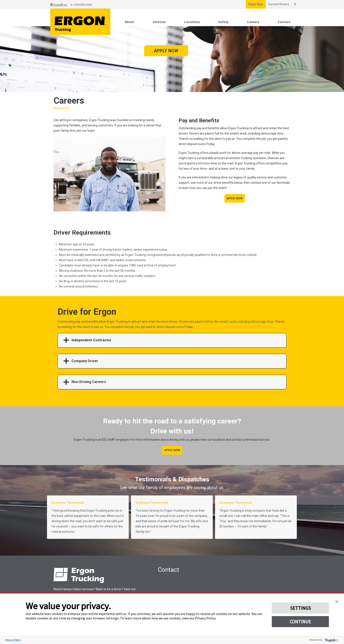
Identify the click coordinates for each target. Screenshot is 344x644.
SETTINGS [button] (300, 608)
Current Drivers (279, 4)
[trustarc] (331, 640)
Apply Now (256, 4)
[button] (337, 601)
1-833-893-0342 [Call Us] (81, 5)
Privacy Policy (13, 640)
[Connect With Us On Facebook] (295, 4)
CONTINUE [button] (300, 622)
